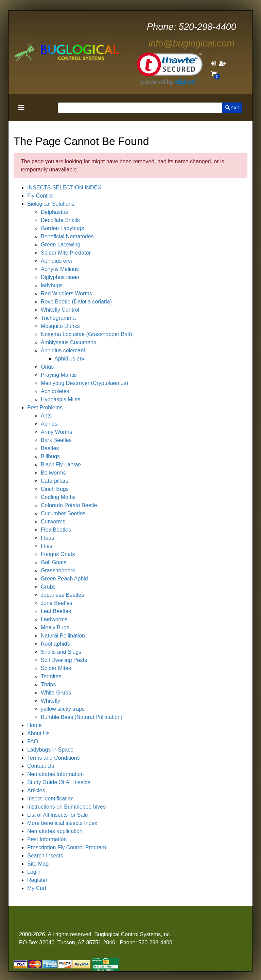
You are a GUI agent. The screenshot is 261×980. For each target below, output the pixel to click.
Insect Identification (50, 799)
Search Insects (45, 856)
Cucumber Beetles (63, 513)
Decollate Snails (60, 220)
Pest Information (47, 839)
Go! (232, 108)
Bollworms (53, 473)
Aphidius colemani (63, 350)
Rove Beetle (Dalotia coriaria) (76, 302)
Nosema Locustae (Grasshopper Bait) (86, 334)
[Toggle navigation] (21, 108)
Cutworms (53, 522)
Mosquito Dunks (60, 326)
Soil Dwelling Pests (64, 660)
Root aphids (55, 644)
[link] (170, 69)
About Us (38, 733)
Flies (47, 546)
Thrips (48, 685)
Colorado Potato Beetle (69, 505)
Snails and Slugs (61, 652)
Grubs (48, 587)
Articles (36, 790)
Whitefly (50, 701)
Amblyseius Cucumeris (68, 342)
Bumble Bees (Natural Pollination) (82, 717)
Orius (47, 367)
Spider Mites (56, 668)
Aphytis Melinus (60, 269)
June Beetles (57, 603)
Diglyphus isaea (60, 277)
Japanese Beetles (62, 595)
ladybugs (52, 285)
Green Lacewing (61, 245)
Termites (51, 676)
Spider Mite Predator (66, 253)
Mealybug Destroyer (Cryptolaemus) (84, 383)
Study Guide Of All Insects (59, 782)
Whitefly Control (60, 310)
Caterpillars (55, 481)
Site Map (38, 864)
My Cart (37, 888)
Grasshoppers (58, 570)
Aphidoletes (55, 391)
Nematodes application (55, 831)
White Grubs (56, 693)
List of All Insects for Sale (58, 815)
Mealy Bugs (55, 627)
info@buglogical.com (192, 43)
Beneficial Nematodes (67, 236)
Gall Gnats (54, 562)
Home (34, 725)
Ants (46, 416)
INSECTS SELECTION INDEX (64, 188)
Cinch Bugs (55, 489)
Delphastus (54, 212)
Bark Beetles (56, 440)
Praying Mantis (59, 375)
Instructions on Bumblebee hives (66, 807)
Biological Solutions (51, 204)
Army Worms (56, 432)
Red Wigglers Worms (66, 293)
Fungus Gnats (58, 554)
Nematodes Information (55, 774)
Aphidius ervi (56, 261)
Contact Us (41, 766)
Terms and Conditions (54, 758)
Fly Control (40, 196)
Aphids (49, 424)
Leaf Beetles (56, 611)
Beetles (50, 448)
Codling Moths (58, 497)
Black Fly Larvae (61, 465)
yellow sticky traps (63, 709)
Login (34, 872)
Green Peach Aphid (64, 579)
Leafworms (54, 619)
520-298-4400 (192, 27)
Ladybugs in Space (50, 750)
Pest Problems (45, 408)
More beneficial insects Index (62, 823)
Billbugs (50, 456)
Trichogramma (58, 318)
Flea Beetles (56, 530)
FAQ (33, 742)
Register (37, 880)
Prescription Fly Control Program (67, 847)
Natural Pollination (63, 636)
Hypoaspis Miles (60, 399)
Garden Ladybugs (62, 228)
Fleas (47, 538)
